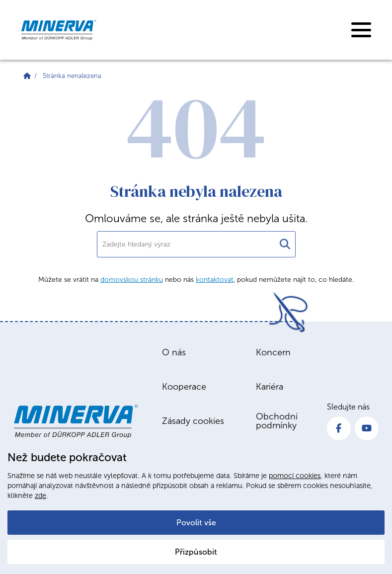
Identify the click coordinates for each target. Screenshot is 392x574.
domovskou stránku (132, 280)
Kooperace (184, 387)
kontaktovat (215, 280)
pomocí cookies (295, 476)
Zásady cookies (193, 421)
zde (40, 495)
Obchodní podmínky (277, 421)
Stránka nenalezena (72, 76)
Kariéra (270, 387)
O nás (174, 352)
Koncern (273, 352)
